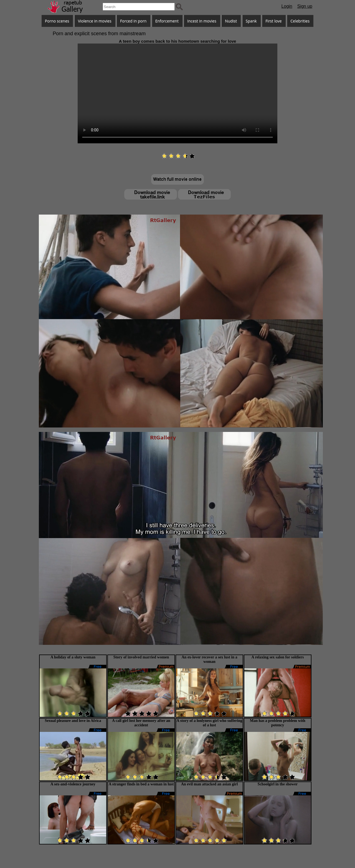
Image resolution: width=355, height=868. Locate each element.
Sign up (305, 6)
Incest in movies (202, 21)
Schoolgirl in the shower (278, 784)
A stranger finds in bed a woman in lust (141, 784)
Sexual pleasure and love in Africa (73, 721)
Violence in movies (95, 21)
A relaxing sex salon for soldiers (278, 657)
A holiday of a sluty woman (73, 657)
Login (287, 6)
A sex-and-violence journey (73, 784)
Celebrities (300, 21)
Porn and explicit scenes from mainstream (99, 34)
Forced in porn (133, 21)
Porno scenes (57, 21)
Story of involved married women (141, 657)
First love (274, 21)
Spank (251, 21)
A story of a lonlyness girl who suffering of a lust (210, 723)
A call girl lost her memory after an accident (141, 723)
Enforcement (167, 21)
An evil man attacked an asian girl (210, 784)
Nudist (231, 21)
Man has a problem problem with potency (278, 723)
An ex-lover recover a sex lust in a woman (209, 659)
